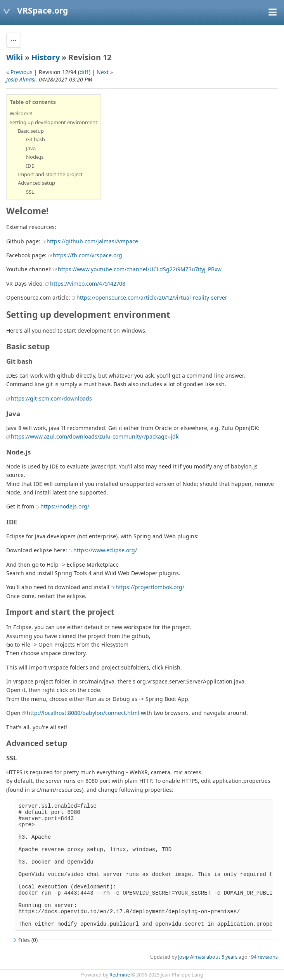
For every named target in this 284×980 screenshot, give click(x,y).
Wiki (15, 57)
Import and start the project (50, 174)
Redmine (120, 975)
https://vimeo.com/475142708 (88, 284)
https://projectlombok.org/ (150, 587)
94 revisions (264, 957)
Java (31, 148)
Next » (105, 72)
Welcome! (21, 113)
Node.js (35, 157)
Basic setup (31, 131)
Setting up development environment (54, 122)
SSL (30, 192)
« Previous (19, 72)
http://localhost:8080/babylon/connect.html (83, 713)
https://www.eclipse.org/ (105, 550)
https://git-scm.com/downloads (51, 398)
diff (84, 72)
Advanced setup (36, 183)
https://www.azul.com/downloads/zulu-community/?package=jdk (95, 436)
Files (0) (24, 940)
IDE (30, 166)
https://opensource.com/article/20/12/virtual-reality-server (152, 297)
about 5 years (222, 957)
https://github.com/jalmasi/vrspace (92, 241)
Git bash (35, 139)
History (46, 57)
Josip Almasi (21, 79)
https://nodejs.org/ (65, 506)
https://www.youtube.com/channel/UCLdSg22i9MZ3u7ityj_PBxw (140, 269)
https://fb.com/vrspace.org (87, 255)
